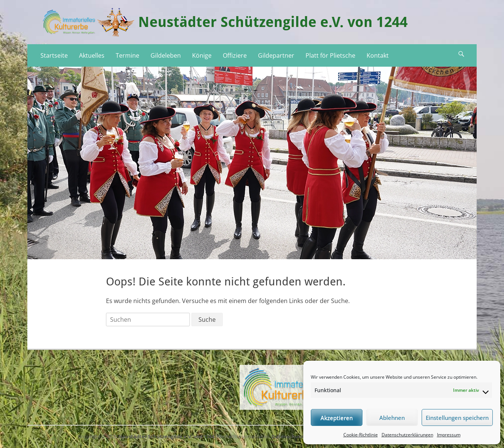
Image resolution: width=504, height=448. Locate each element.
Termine (127, 55)
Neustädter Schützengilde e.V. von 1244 (273, 22)
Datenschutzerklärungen (407, 435)
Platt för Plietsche (330, 55)
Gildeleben (166, 55)
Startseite (54, 55)
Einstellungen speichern (457, 418)
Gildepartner (276, 55)
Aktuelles (92, 55)
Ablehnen (392, 418)
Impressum (449, 435)
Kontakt (378, 55)
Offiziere (235, 55)
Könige (202, 55)
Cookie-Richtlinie (361, 435)
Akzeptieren (337, 418)
